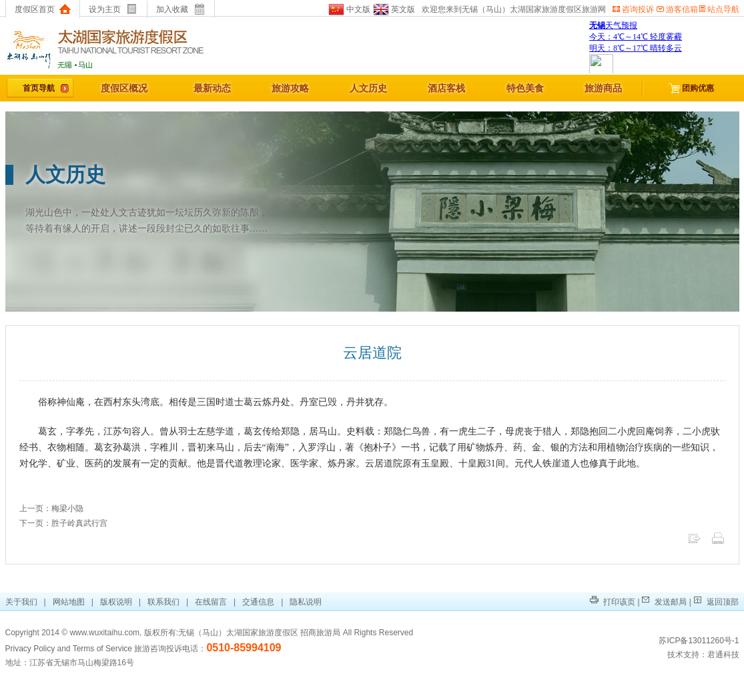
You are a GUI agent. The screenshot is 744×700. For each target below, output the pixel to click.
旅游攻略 (290, 88)
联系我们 (163, 602)
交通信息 (258, 602)
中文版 (349, 9)
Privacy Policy (30, 649)
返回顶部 (716, 602)
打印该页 (613, 602)
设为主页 (113, 9)
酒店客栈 (446, 88)
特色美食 (525, 88)
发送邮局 (664, 602)
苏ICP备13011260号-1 (699, 641)
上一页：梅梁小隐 (51, 508)
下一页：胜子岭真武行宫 (63, 523)
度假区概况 (124, 88)
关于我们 (22, 602)
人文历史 (368, 88)
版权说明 (116, 602)
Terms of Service (102, 649)
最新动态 (212, 88)
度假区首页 (43, 9)
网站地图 (69, 602)
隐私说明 (306, 602)
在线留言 (211, 602)
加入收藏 (180, 9)
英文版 (393, 9)
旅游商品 (603, 88)
